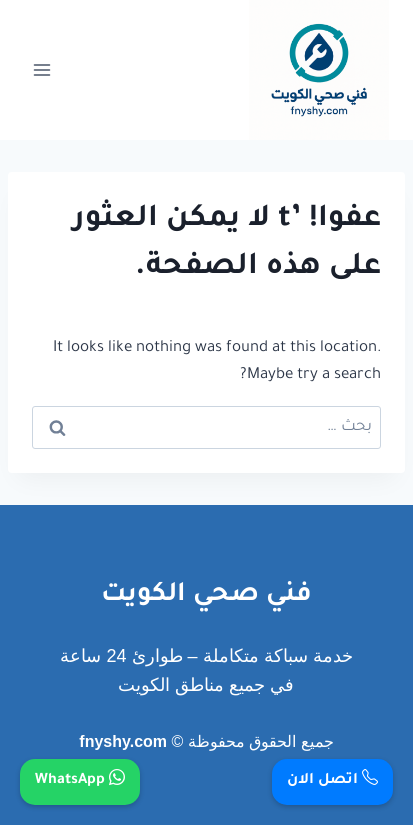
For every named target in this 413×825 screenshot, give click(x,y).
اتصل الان (332, 781)
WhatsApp (80, 781)
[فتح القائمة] (42, 69)
